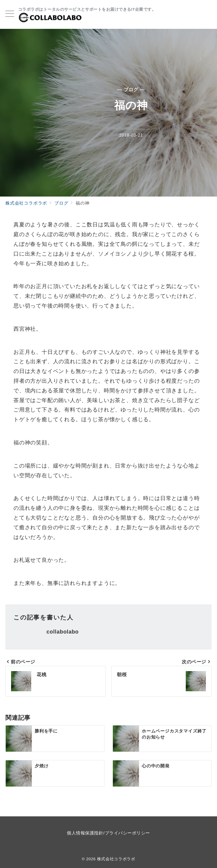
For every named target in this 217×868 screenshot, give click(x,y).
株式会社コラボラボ (116, 859)
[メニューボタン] (10, 14)
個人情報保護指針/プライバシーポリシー (108, 833)
